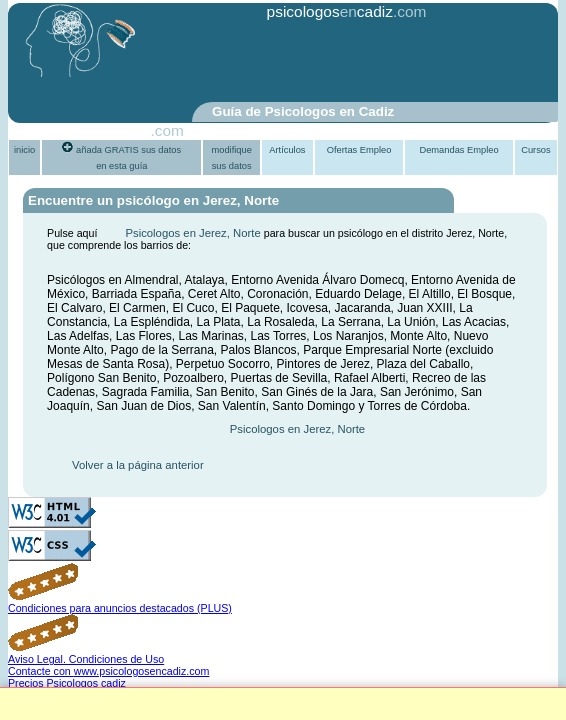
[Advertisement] (279, 63)
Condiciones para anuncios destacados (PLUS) (120, 608)
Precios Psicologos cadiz (67, 683)
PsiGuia (123, 130)
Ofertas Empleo (359, 150)
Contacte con (108, 671)
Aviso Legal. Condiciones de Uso (86, 659)
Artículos (287, 150)
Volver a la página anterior (138, 465)
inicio (24, 150)
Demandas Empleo (458, 150)
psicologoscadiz (330, 11)
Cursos (536, 150)
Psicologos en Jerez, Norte (192, 233)
